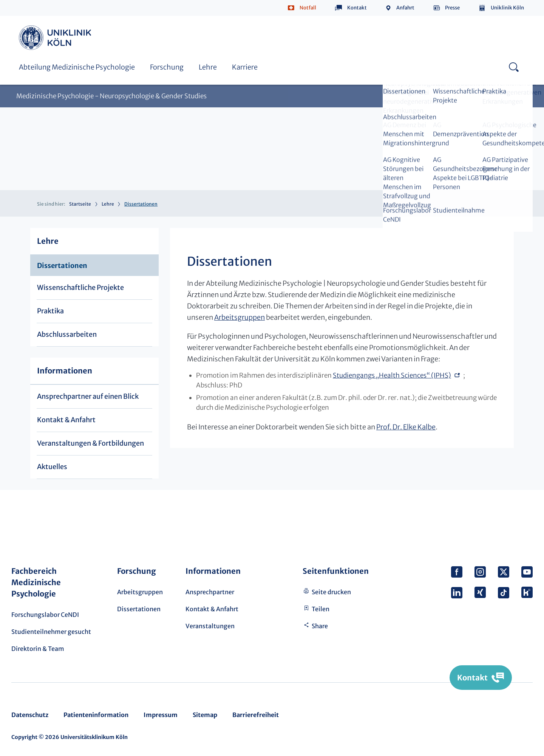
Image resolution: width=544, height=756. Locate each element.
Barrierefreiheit (256, 715)
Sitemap (205, 715)
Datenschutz (30, 715)
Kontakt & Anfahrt (66, 420)
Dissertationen (62, 266)
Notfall (308, 8)
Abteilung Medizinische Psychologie (77, 67)
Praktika (50, 311)
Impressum (161, 715)
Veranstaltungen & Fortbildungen (90, 443)
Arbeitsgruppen (240, 317)
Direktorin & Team (38, 649)
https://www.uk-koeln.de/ (56, 38)
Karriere (245, 67)
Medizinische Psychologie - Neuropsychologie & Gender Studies (111, 96)
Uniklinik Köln (507, 8)
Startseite (80, 204)
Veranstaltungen (210, 626)
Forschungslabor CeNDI (45, 615)
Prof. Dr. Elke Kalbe (406, 427)
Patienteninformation (96, 715)
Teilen (321, 609)
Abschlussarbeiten (67, 334)
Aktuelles (52, 467)
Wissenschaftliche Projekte (80, 287)
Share (320, 626)
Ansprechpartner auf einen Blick (88, 396)
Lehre (208, 67)
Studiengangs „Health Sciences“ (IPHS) (392, 375)
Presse (452, 8)
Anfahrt (405, 8)
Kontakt (357, 8)
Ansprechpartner (210, 592)
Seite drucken (331, 592)
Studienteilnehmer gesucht (51, 632)
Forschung (167, 67)
